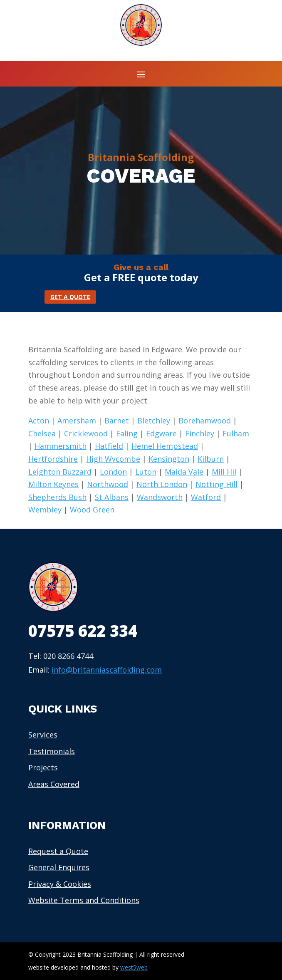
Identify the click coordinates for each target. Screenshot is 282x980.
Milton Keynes (53, 484)
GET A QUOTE (70, 297)
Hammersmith (61, 446)
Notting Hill (216, 484)
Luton (146, 472)
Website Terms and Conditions (84, 900)
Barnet (117, 421)
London (113, 472)
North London (162, 484)
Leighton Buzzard (60, 472)
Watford (206, 497)
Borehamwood (205, 421)
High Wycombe (113, 459)
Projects (43, 767)
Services (43, 735)
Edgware (161, 433)
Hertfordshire (53, 459)
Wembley (45, 510)
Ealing (127, 433)
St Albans (112, 497)
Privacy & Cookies (60, 884)
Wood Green (92, 510)
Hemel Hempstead (165, 446)
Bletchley (154, 421)
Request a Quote (58, 851)
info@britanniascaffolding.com (107, 670)
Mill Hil (224, 472)
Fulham (236, 433)
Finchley (200, 433)
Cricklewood (86, 433)
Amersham (77, 421)
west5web (134, 967)
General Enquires (59, 867)
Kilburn (211, 459)
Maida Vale (184, 472)
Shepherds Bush (57, 497)
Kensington (169, 459)
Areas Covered (54, 784)
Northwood (108, 484)
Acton (39, 421)
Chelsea (42, 433)
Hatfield (109, 446)
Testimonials (52, 751)
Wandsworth (160, 497)
